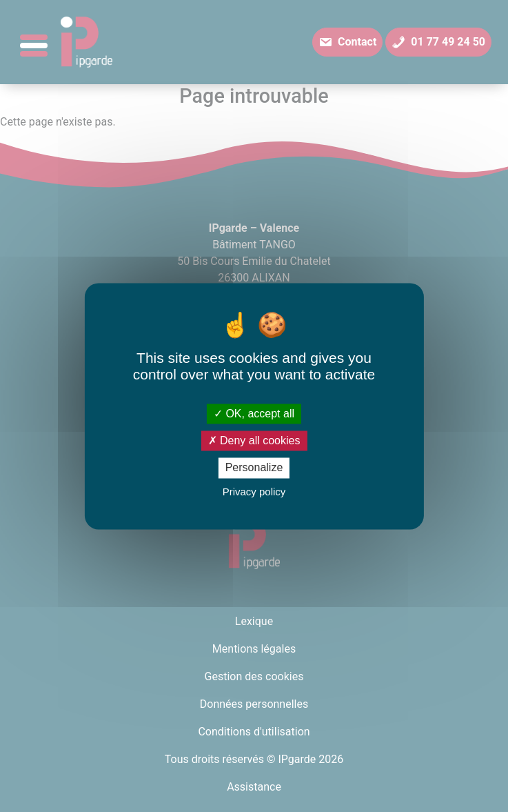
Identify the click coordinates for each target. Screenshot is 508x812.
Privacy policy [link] (254, 492)
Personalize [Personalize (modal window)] (254, 468)
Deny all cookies (254, 441)
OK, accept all (254, 414)
